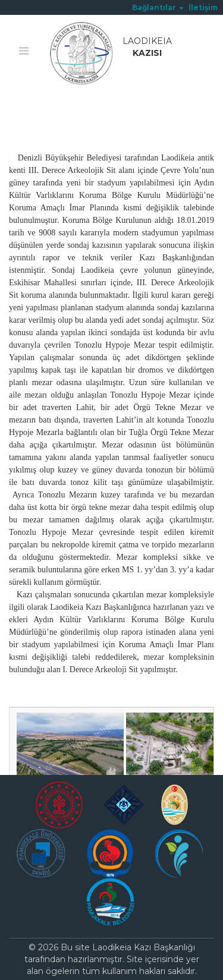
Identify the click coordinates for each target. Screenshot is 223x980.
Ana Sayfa (30, 111)
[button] (158, 7)
